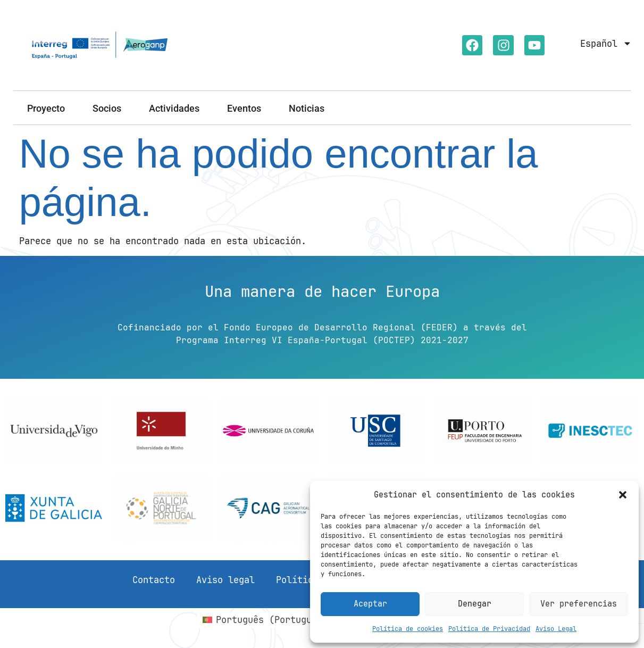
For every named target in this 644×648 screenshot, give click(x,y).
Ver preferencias (579, 604)
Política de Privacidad (489, 629)
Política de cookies (408, 629)
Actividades (174, 108)
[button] (623, 495)
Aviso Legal (556, 629)
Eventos (244, 108)
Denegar (475, 604)
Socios (107, 108)
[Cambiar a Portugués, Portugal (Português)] (292, 620)
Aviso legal (225, 580)
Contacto (154, 580)
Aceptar (370, 604)
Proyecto (46, 108)
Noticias (307, 108)
